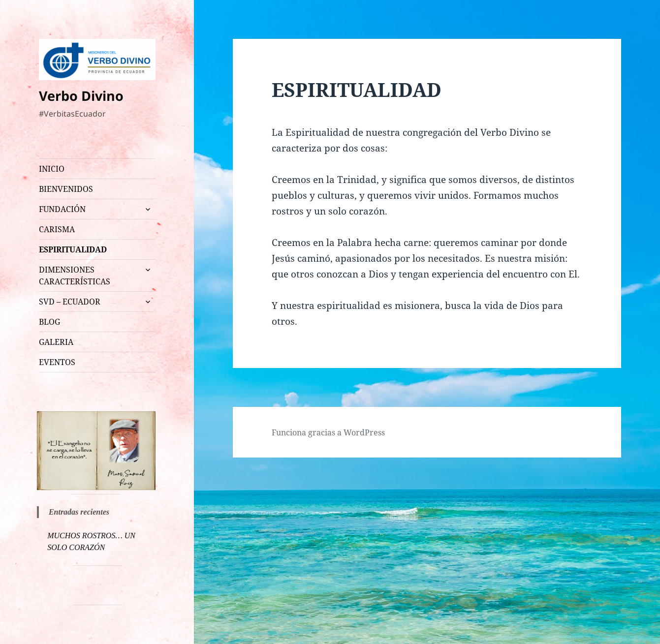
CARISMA (57, 229)
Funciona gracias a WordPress (328, 432)
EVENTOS (57, 362)
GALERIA (56, 342)
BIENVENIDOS (66, 189)
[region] (96, 451)
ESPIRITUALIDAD (73, 249)
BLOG (49, 322)
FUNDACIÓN (62, 209)
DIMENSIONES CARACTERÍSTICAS (75, 276)
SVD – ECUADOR (70, 302)
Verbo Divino (81, 96)
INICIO (52, 169)
